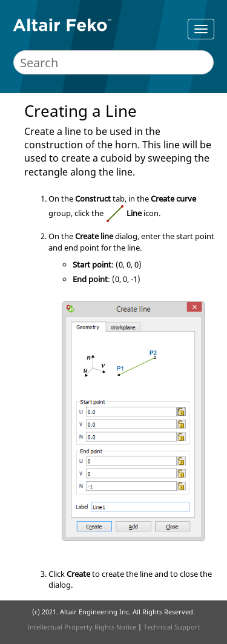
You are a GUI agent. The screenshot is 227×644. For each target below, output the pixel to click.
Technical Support (172, 627)
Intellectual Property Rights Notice (82, 627)
